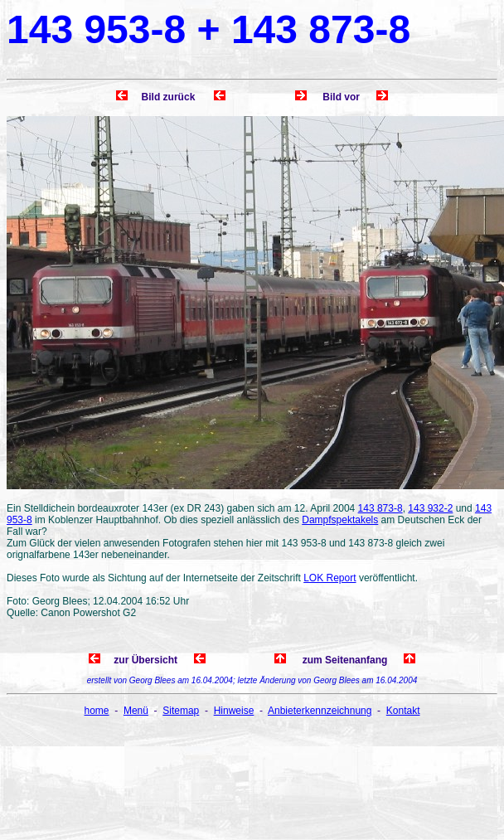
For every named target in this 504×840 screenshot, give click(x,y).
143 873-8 (380, 508)
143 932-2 (430, 508)
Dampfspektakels (340, 520)
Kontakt (403, 711)
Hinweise (234, 711)
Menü (136, 711)
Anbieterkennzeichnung (320, 711)
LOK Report (330, 578)
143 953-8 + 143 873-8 (208, 29)
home (97, 711)
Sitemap (181, 711)
